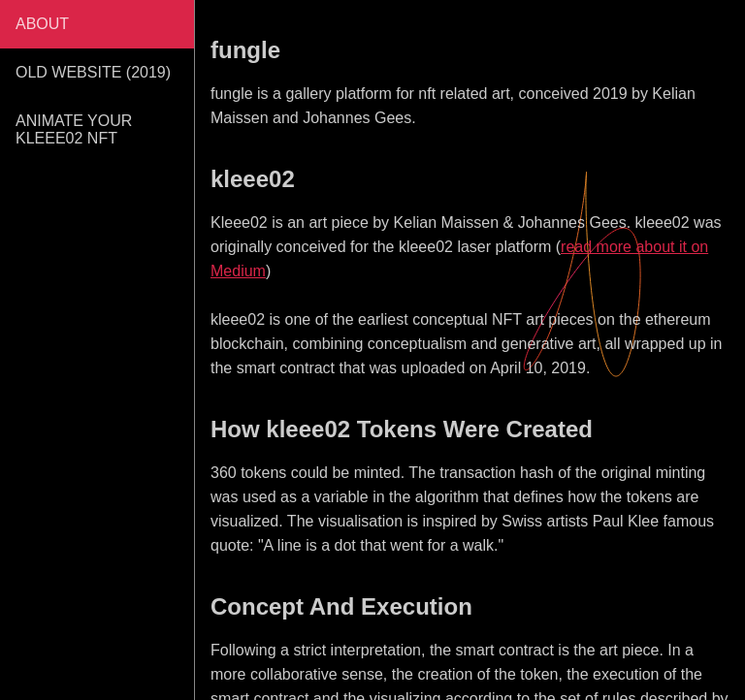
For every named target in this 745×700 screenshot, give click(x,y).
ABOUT (42, 24)
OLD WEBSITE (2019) (93, 72)
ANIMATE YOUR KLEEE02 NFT (74, 129)
